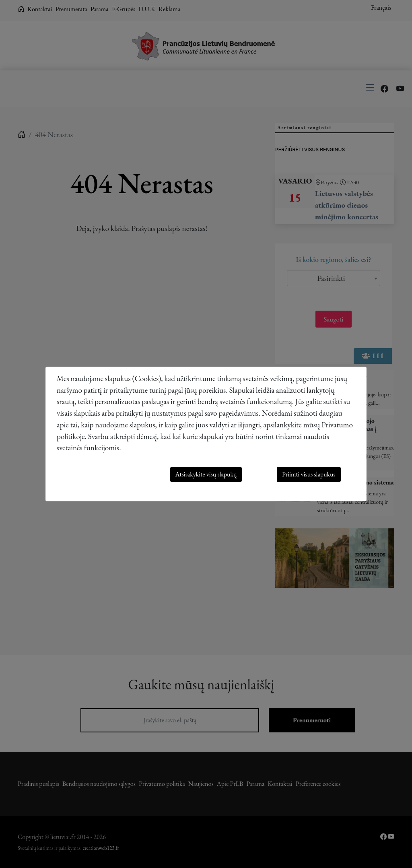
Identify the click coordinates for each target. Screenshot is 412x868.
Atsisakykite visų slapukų (206, 474)
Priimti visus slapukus (309, 474)
